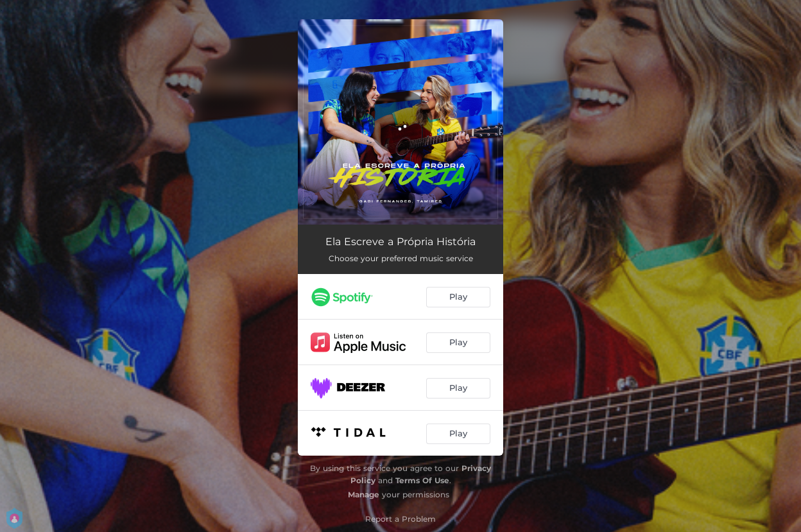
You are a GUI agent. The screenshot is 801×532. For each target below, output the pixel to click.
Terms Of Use (422, 480)
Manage (364, 494)
